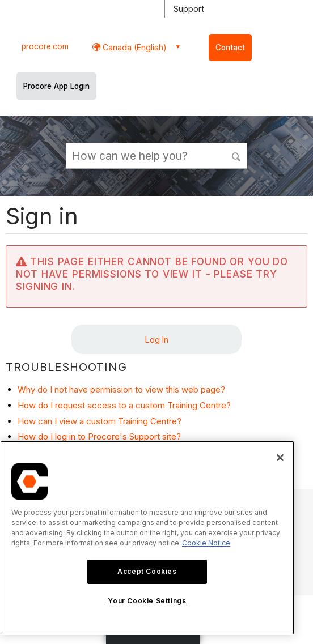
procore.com (45, 46)
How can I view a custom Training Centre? (100, 421)
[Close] (280, 458)
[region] (147, 538)
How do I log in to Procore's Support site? (99, 436)
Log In (157, 340)
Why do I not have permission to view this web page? (121, 389)
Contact (230, 48)
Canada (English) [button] (134, 47)
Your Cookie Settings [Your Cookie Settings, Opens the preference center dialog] (147, 601)
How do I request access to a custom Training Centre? (124, 405)
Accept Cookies (147, 571)
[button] (236, 155)
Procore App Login (56, 86)
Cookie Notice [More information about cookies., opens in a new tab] (206, 543)
